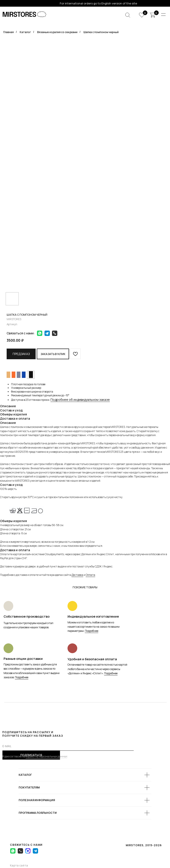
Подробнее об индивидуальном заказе (80, 400)
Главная (9, 32)
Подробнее (92, 631)
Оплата (90, 575)
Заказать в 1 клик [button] (53, 354)
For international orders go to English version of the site (98, 3)
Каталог (25, 32)
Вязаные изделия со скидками (57, 32)
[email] (68, 746)
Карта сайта (19, 865)
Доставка (77, 575)
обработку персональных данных (46, 756)
